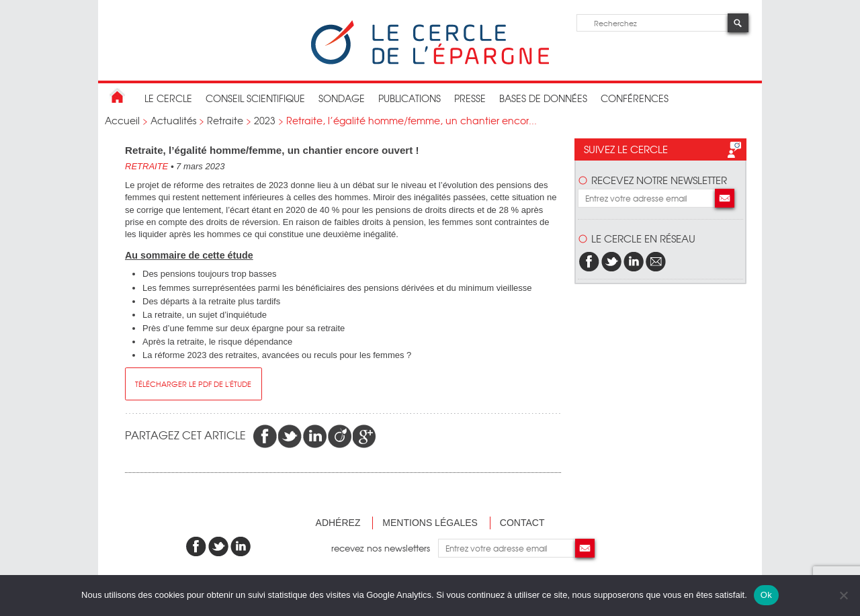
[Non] (843, 595)
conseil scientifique (255, 98)
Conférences (635, 98)
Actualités (173, 120)
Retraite (225, 120)
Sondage (342, 98)
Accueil (122, 120)
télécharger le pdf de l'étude (193, 384)
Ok (766, 595)
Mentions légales (430, 523)
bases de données (543, 98)
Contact (522, 523)
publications (410, 98)
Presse (470, 98)
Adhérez (338, 523)
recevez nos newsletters (385, 548)
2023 (265, 120)
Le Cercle (168, 98)
